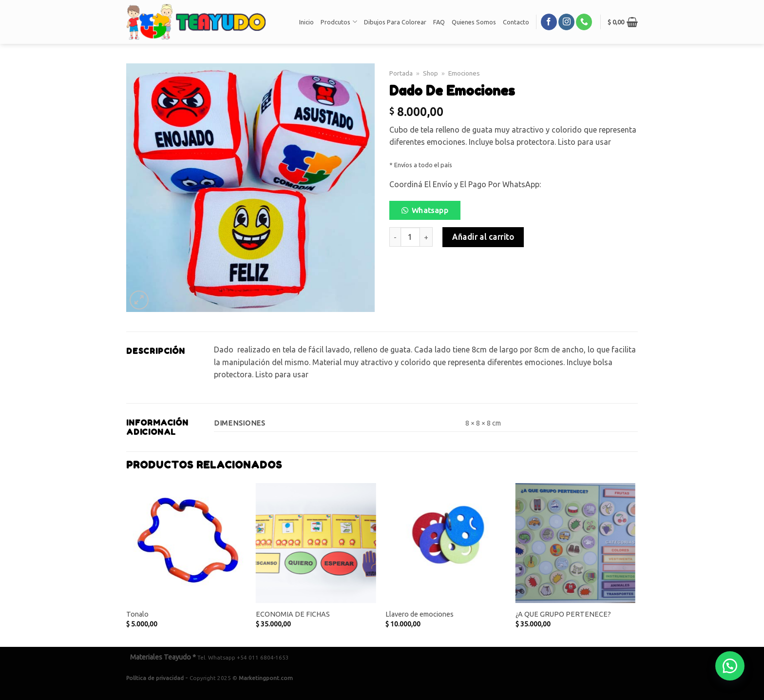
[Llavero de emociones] (446, 543)
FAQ (439, 22)
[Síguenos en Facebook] (549, 22)
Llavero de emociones (420, 614)
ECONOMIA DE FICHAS (293, 614)
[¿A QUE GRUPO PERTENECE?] (576, 543)
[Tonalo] (186, 543)
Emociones (464, 73)
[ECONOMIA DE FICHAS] (316, 543)
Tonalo (137, 614)
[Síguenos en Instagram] (566, 22)
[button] (429, 213)
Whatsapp (430, 210)
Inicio (306, 22)
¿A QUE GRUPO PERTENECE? (563, 614)
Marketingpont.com (266, 678)
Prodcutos (339, 22)
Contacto (516, 22)
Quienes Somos (474, 22)
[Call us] (584, 22)
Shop (430, 73)
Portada (401, 73)
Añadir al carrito (483, 237)
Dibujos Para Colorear (395, 22)
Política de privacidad (155, 678)
